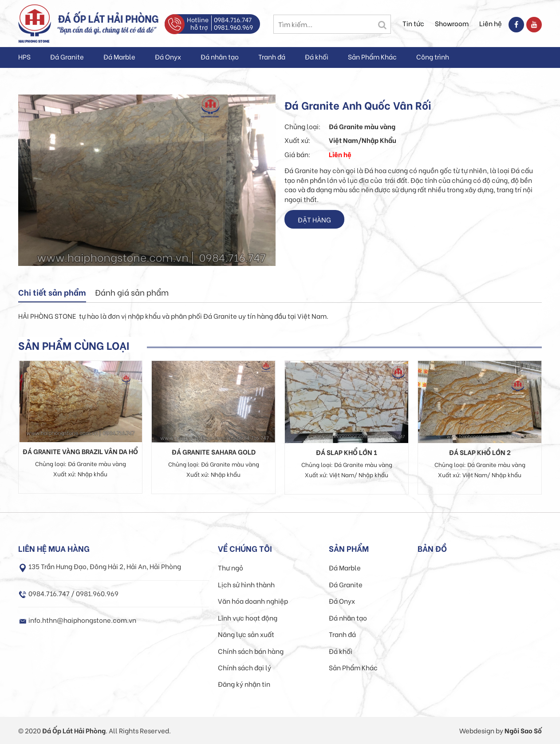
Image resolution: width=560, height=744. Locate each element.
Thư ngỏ (231, 567)
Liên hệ (491, 23)
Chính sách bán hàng (251, 651)
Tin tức (413, 23)
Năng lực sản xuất (246, 634)
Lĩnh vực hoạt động (248, 617)
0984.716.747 (233, 19)
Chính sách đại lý (245, 667)
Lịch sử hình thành (246, 584)
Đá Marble (119, 56)
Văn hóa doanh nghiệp (253, 601)
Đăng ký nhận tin (244, 684)
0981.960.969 (233, 27)
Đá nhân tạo (220, 56)
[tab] (52, 293)
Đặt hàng (314, 219)
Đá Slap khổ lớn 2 (480, 452)
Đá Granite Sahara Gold (214, 451)
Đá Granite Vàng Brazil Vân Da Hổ (80, 451)
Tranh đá (272, 56)
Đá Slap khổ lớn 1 (347, 452)
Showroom (452, 23)
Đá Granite (67, 56)
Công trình (433, 56)
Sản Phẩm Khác (372, 56)
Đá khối (317, 56)
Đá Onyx (168, 56)
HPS (24, 56)
